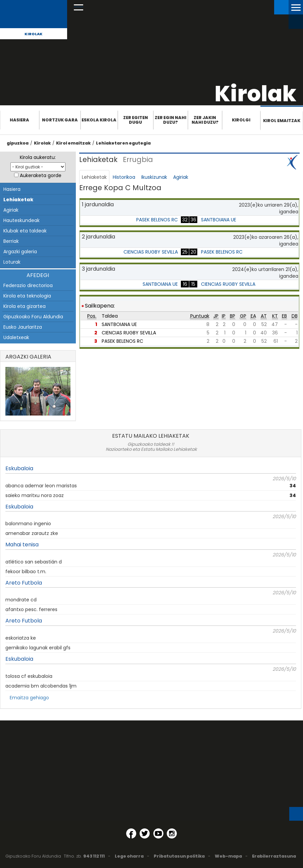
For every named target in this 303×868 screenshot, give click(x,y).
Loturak (12, 262)
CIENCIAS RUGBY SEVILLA (151, 252)
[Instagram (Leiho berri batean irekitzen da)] (172, 833)
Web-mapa (228, 856)
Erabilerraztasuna (274, 856)
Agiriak (11, 210)
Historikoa (124, 177)
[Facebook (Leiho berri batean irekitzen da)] (131, 833)
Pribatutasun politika (179, 856)
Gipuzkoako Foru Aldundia (33, 317)
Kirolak (34, 34)
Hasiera (19, 120)
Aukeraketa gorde (41, 175)
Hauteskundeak (21, 220)
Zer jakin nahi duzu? (205, 120)
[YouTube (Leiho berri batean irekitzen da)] (158, 833)
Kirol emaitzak (282, 121)
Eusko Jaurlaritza (23, 327)
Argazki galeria (20, 252)
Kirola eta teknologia (27, 296)
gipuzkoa (18, 143)
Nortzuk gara (60, 120)
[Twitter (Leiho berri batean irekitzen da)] (145, 833)
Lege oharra (129, 856)
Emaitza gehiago (29, 698)
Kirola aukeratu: (38, 157)
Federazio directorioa (28, 285)
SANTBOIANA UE (219, 220)
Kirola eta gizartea (24, 306)
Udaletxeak (16, 337)
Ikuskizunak (154, 177)
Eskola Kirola (99, 120)
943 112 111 (94, 856)
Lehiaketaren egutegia (123, 143)
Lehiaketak (18, 200)
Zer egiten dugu (136, 120)
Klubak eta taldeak (25, 231)
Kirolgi (241, 120)
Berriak (11, 241)
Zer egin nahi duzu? (170, 120)
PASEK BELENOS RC (157, 220)
